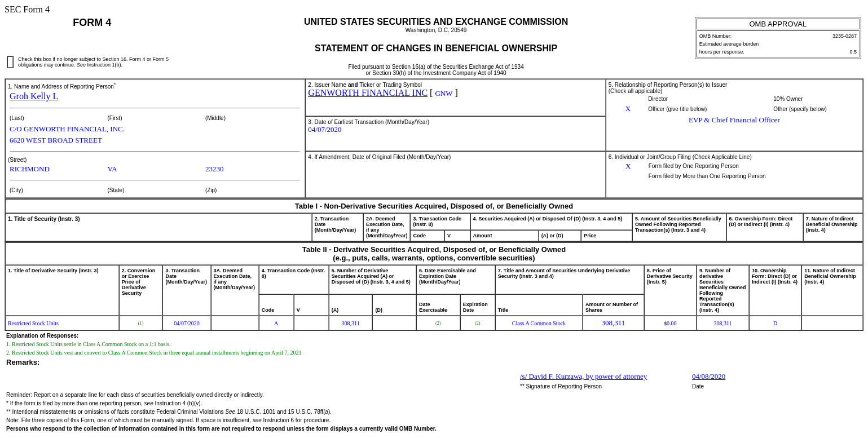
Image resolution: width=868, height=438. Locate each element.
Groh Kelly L (34, 96)
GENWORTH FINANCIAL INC (368, 93)
